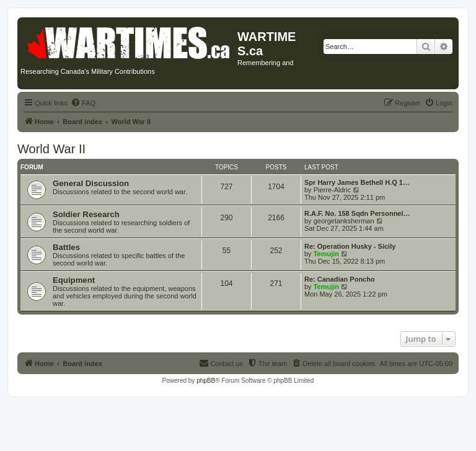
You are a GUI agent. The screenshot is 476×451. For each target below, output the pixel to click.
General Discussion (91, 183)
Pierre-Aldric (333, 190)
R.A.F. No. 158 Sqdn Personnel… (357, 213)
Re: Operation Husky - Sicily (350, 246)
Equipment (74, 280)
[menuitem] (83, 103)
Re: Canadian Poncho (340, 279)
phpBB (206, 381)
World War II (51, 149)
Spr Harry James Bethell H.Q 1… (357, 182)
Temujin (326, 254)
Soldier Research (86, 214)
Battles (66, 247)
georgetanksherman (344, 221)
